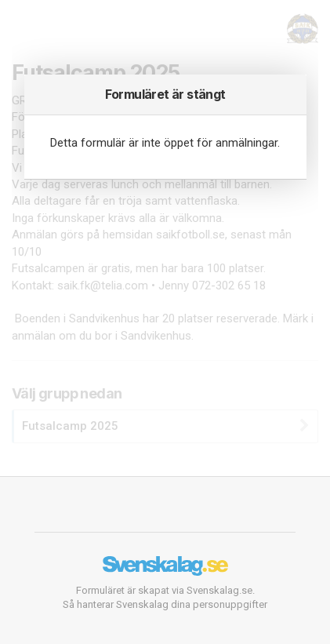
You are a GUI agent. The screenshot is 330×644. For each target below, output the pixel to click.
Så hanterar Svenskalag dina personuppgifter (165, 604)
